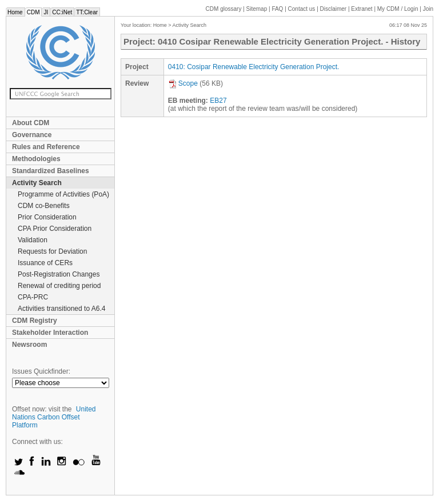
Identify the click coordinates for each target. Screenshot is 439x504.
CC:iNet (62, 12)
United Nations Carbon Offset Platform (54, 417)
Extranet (362, 9)
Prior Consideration (47, 217)
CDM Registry (35, 321)
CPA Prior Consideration (55, 229)
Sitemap (257, 9)
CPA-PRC (33, 297)
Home (15, 12)
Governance (32, 135)
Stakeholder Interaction (50, 333)
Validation (33, 240)
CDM (33, 12)
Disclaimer (334, 9)
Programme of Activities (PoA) (63, 194)
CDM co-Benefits (44, 206)
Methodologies (36, 159)
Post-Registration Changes (59, 274)
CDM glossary (224, 9)
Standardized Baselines (51, 171)
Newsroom (29, 345)
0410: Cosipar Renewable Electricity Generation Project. (254, 67)
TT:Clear (87, 12)
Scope (183, 83)
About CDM (31, 123)
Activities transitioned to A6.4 (61, 309)
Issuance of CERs (45, 263)
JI (46, 12)
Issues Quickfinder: (41, 371)
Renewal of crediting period (59, 286)
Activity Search (37, 183)
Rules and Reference (46, 147)
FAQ (277, 9)
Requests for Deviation (52, 251)
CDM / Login (398, 9)
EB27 (218, 101)
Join (428, 9)
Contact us (302, 9)
